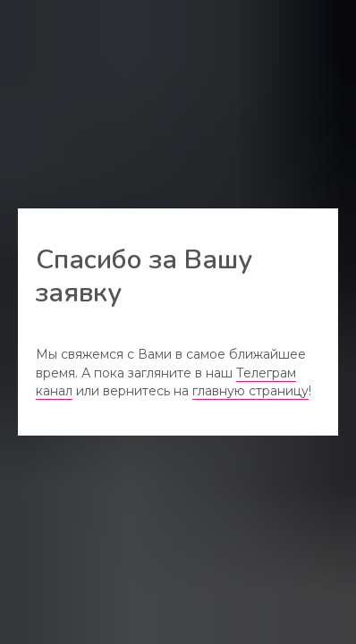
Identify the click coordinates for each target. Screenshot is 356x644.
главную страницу (250, 391)
